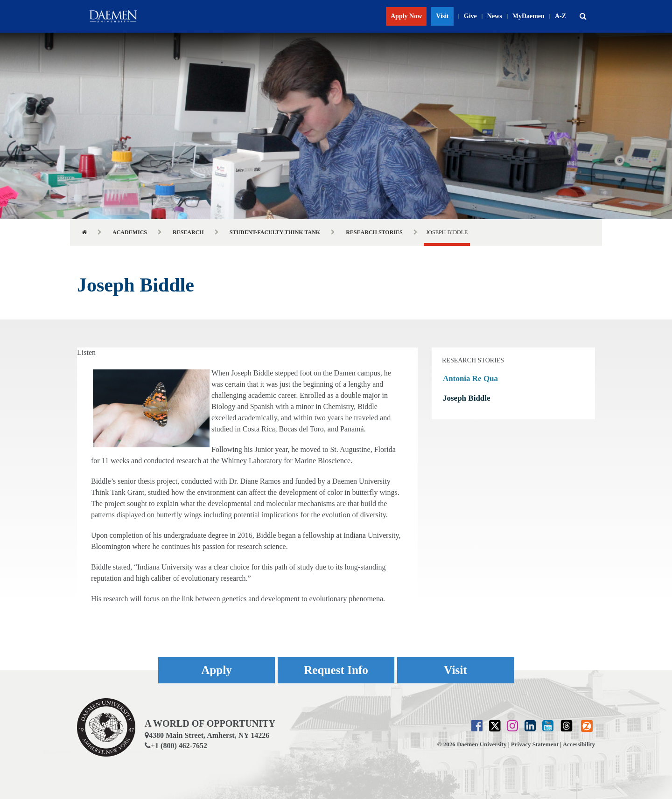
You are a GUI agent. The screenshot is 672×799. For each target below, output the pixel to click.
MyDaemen (528, 16)
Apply (217, 670)
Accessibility (579, 744)
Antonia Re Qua (470, 379)
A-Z (560, 16)
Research (188, 232)
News (495, 16)
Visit (442, 16)
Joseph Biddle (467, 398)
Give (470, 16)
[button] (583, 16)
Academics (130, 232)
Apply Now (406, 16)
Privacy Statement (535, 744)
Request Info (336, 670)
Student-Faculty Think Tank (275, 232)
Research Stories (374, 232)
